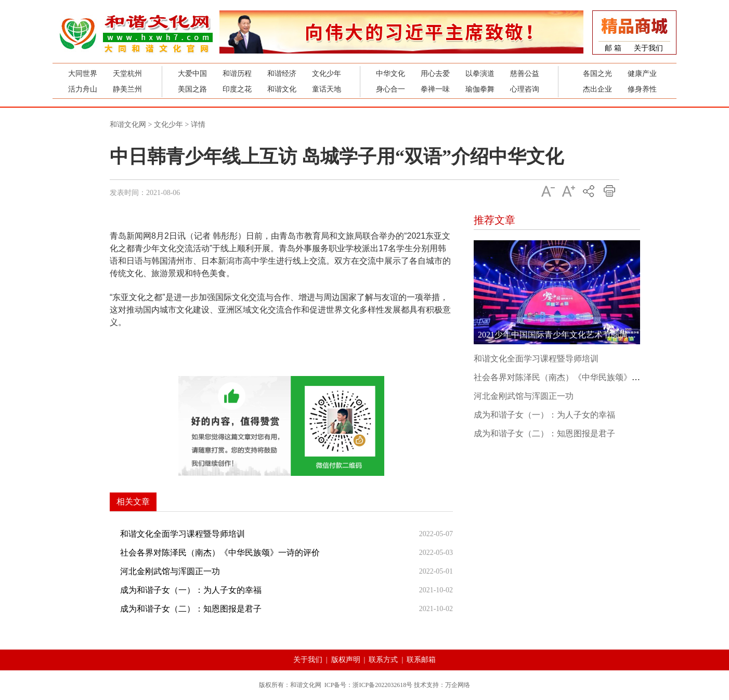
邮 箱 (613, 48)
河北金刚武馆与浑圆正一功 (170, 571)
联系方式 (383, 660)
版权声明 (346, 660)
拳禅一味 (435, 89)
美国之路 (192, 89)
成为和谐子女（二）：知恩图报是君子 (191, 609)
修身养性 (642, 89)
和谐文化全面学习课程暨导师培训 (183, 534)
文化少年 (327, 74)
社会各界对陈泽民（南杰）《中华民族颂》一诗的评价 (220, 553)
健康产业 (642, 74)
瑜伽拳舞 (480, 89)
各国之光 (597, 74)
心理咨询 (525, 89)
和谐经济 (282, 74)
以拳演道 (480, 74)
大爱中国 (192, 74)
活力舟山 (83, 89)
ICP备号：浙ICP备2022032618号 (368, 685)
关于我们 (648, 48)
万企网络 (458, 685)
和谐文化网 (128, 125)
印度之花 (237, 89)
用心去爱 (435, 74)
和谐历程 (237, 74)
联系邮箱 (421, 660)
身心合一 (390, 89)
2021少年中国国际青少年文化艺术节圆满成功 (561, 335)
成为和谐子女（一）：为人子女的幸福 (191, 590)
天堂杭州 (127, 74)
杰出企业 (597, 89)
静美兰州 (127, 89)
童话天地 (327, 89)
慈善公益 (525, 74)
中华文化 (390, 74)
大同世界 (83, 74)
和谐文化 (282, 89)
